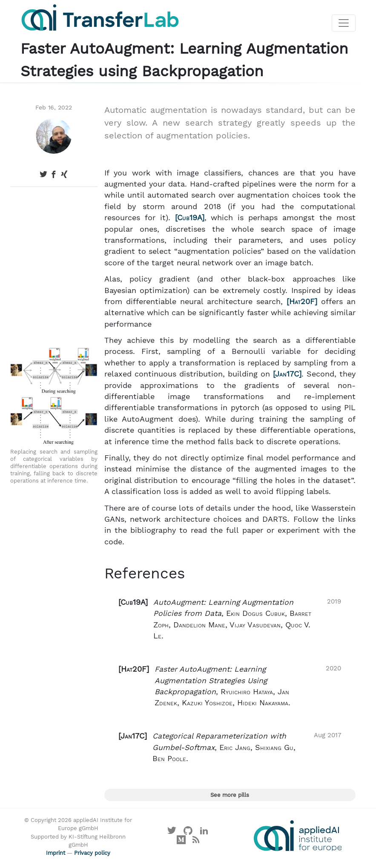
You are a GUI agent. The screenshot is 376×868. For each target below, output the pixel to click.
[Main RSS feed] (196, 842)
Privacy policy (92, 853)
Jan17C (287, 374)
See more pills (230, 795)
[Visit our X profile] (172, 832)
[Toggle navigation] (344, 23)
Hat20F (302, 302)
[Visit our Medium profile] (181, 842)
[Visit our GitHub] (188, 832)
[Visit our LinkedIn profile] (204, 832)
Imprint (56, 853)
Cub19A (189, 218)
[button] (230, 619)
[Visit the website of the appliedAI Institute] (297, 836)
